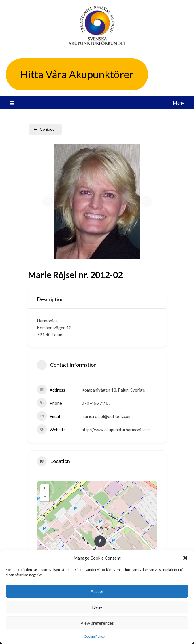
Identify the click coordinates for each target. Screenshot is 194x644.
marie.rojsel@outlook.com (107, 416)
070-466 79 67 (96, 403)
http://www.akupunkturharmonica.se (116, 430)
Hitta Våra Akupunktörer (77, 74)
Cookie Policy (94, 636)
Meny (178, 103)
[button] (185, 558)
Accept (97, 591)
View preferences (97, 623)
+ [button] (45, 489)
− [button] (45, 497)
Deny (97, 607)
